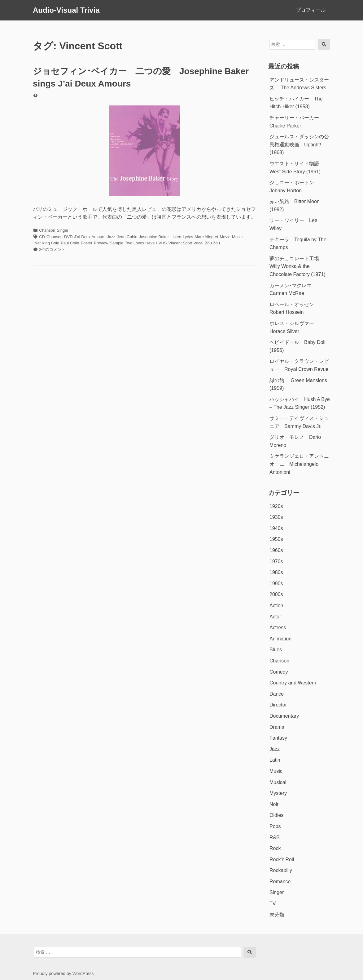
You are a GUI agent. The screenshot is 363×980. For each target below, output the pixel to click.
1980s (276, 572)
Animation (280, 639)
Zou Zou (212, 243)
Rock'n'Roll (282, 860)
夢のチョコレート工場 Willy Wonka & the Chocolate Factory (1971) (297, 266)
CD (42, 237)
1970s (276, 561)
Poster (86, 243)
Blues (276, 650)
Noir (274, 804)
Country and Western (293, 683)
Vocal (199, 243)
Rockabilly (281, 870)
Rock (275, 848)
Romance (280, 882)
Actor (275, 617)
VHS (163, 243)
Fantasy (278, 738)
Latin (275, 760)
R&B (275, 837)
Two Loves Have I (141, 243)
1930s (276, 517)
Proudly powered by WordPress (63, 973)
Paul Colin (70, 243)
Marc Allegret (207, 237)
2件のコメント (52, 249)
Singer (63, 230)
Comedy (279, 672)
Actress (278, 628)
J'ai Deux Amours (90, 237)
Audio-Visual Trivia (66, 10)
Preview (101, 243)
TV (273, 904)
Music (237, 237)
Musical (278, 782)
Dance (277, 694)
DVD (68, 237)
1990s (276, 584)
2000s (276, 594)
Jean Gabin (127, 237)
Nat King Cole (47, 243)
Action (276, 606)
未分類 (277, 915)
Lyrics (188, 237)
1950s (276, 539)
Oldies (276, 815)
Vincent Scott (180, 243)
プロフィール (311, 10)
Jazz (111, 237)
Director (278, 705)
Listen (176, 237)
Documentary (284, 716)
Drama (277, 727)
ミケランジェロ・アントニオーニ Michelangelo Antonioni (299, 464)
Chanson (47, 230)
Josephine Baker (154, 237)
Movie (225, 237)
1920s (276, 506)
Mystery (278, 793)
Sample (116, 243)
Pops (275, 826)
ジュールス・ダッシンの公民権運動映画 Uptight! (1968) (299, 145)
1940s (276, 528)
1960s (276, 550)
